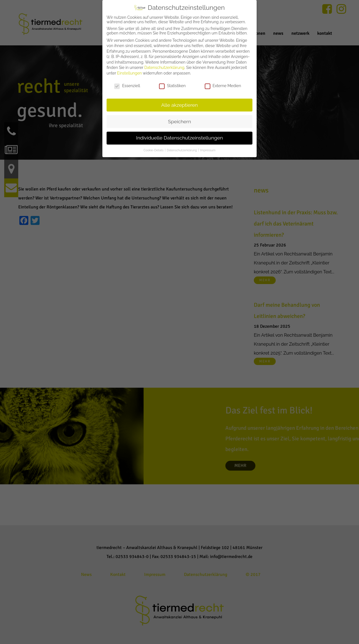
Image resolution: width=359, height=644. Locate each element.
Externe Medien (223, 86)
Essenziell (127, 86)
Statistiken (172, 86)
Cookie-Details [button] (154, 150)
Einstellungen (129, 73)
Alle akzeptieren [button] (180, 105)
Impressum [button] (208, 150)
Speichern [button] (179, 122)
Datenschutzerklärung (164, 68)
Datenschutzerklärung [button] (182, 150)
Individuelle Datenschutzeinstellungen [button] (179, 138)
